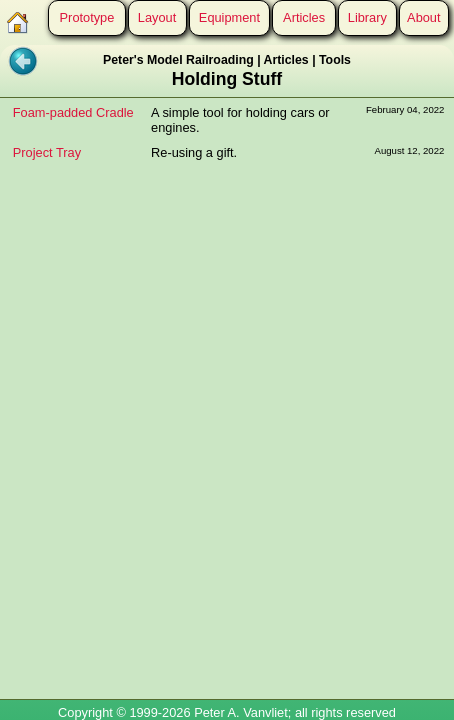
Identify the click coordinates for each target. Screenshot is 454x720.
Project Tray (47, 152)
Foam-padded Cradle (73, 112)
